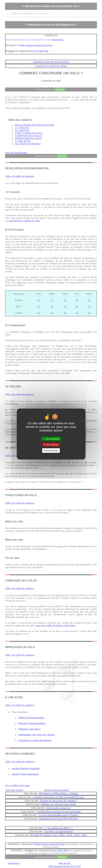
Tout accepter (51, 439)
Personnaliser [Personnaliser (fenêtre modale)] (51, 450)
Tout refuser (51, 445)
